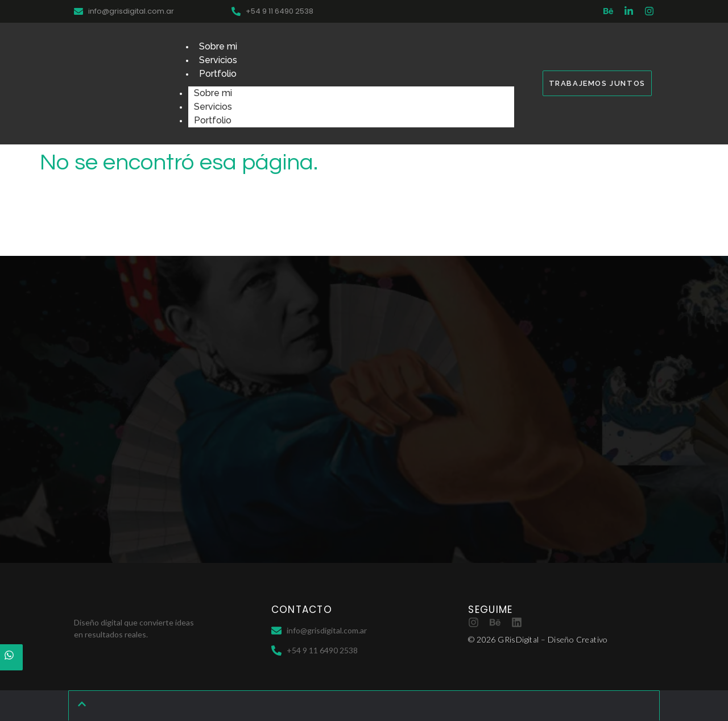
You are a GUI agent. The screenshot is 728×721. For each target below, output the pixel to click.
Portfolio (218, 74)
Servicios (218, 60)
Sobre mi (218, 46)
